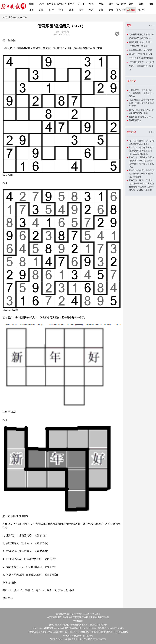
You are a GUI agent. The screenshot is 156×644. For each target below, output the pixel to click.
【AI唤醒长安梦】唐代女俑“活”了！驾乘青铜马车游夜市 (141, 66)
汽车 (61, 10)
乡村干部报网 (75, 617)
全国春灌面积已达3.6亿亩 (141, 50)
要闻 (31, 4)
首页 (5, 17)
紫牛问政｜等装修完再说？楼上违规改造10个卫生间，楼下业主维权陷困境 (141, 151)
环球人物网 (95, 614)
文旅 (31, 10)
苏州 (101, 10)
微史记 (141, 10)
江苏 (81, 10)
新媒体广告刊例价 (70, 625)
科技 (151, 4)
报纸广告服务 (55, 625)
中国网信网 (70, 614)
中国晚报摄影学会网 (100, 617)
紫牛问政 (61, 4)
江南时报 (86, 617)
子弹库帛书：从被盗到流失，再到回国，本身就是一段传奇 (141, 93)
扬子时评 (121, 4)
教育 (131, 4)
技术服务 (83, 625)
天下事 (81, 4)
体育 (111, 4)
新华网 (79, 614)
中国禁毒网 (78, 621)
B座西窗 (131, 10)
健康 (141, 4)
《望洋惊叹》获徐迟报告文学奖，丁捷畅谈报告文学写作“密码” (141, 103)
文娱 (101, 4)
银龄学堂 (121, 10)
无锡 (111, 10)
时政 (41, 4)
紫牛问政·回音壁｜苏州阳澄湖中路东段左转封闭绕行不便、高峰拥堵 (142, 174)
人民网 (86, 614)
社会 (91, 4)
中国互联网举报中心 (97, 625)
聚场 (71, 10)
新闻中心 (13, 17)
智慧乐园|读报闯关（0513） (142, 117)
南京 (91, 10)
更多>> (151, 26)
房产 (51, 10)
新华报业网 (63, 617)
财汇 (41, 10)
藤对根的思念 (135, 120)
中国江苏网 (52, 617)
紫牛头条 (51, 4)
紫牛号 (71, 4)
